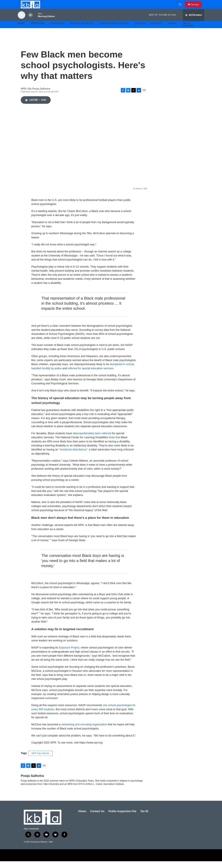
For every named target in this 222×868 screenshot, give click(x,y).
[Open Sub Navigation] (20, 35)
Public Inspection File (122, 818)
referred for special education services (90, 375)
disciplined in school (122, 371)
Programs (38, 30)
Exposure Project (69, 654)
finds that (115, 444)
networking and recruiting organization (84, 731)
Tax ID (144, 818)
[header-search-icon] (182, 8)
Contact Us (97, 818)
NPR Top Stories (40, 760)
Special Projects (82, 30)
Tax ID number (188, 31)
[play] (22, 22)
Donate (197, 8)
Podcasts (57, 30)
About (173, 30)
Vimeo (82, 818)
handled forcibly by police (46, 375)
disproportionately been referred (92, 440)
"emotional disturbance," (74, 456)
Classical (141, 31)
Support (156, 30)
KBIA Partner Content (114, 30)
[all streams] (193, 22)
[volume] (31, 22)
